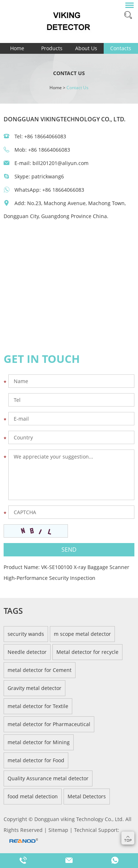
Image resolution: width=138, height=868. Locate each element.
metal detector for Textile (38, 706)
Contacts (121, 48)
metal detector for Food (36, 760)
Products (52, 48)
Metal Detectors (87, 796)
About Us (86, 48)
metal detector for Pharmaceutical (49, 724)
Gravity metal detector (34, 688)
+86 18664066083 (63, 190)
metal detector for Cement (40, 670)
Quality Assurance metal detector (48, 778)
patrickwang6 (48, 176)
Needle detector (27, 652)
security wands (26, 634)
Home (17, 48)
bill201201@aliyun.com (61, 163)
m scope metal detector (82, 634)
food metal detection (33, 796)
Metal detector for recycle (87, 652)
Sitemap (59, 830)
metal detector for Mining (39, 742)
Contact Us (77, 88)
